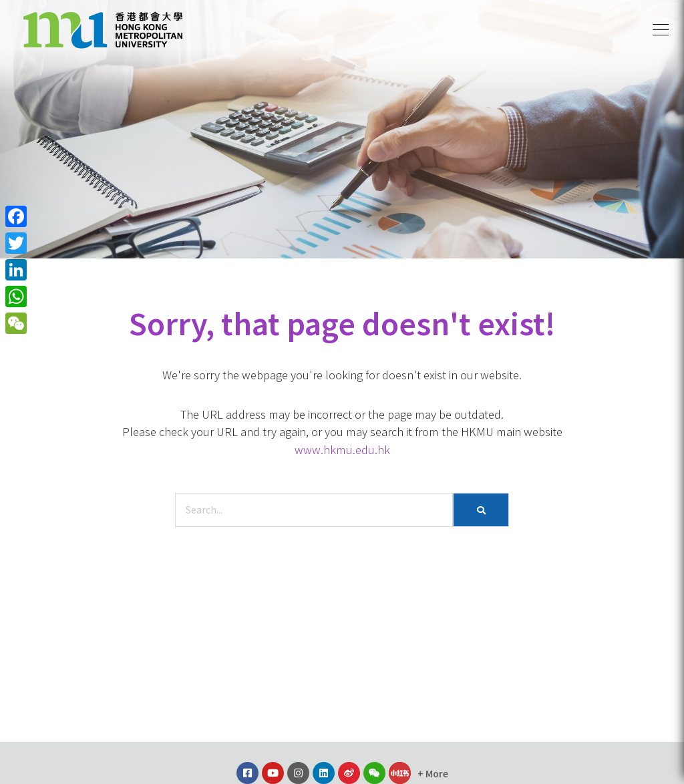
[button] (661, 30)
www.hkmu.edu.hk (342, 449)
